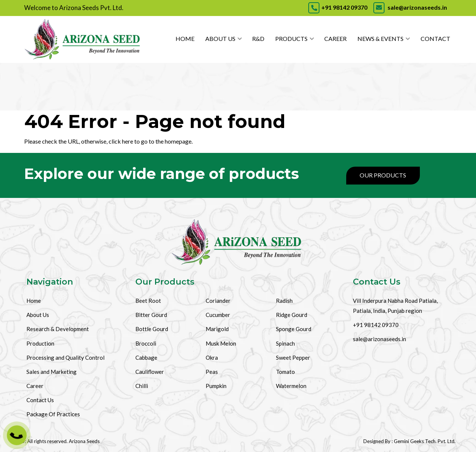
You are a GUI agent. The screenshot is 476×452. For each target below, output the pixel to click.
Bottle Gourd (152, 329)
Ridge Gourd (292, 315)
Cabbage (146, 358)
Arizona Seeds (84, 441)
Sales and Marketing (52, 372)
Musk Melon (221, 343)
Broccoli (146, 343)
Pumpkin (216, 386)
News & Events (380, 39)
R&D (258, 39)
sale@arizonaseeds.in (410, 7)
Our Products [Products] (383, 175)
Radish (284, 301)
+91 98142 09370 (338, 7)
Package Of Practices (53, 414)
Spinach (285, 343)
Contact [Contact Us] (435, 39)
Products (291, 39)
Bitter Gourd (151, 315)
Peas (212, 372)
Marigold (217, 329)
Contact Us (40, 400)
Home (185, 39)
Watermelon (291, 386)
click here (121, 141)
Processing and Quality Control (65, 358)
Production (40, 343)
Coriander (218, 301)
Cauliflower (150, 372)
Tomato (285, 372)
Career (335, 39)
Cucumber (218, 315)
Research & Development (58, 329)
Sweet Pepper (293, 358)
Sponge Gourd (294, 329)
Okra (212, 358)
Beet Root (148, 301)
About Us (220, 39)
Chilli (142, 386)
